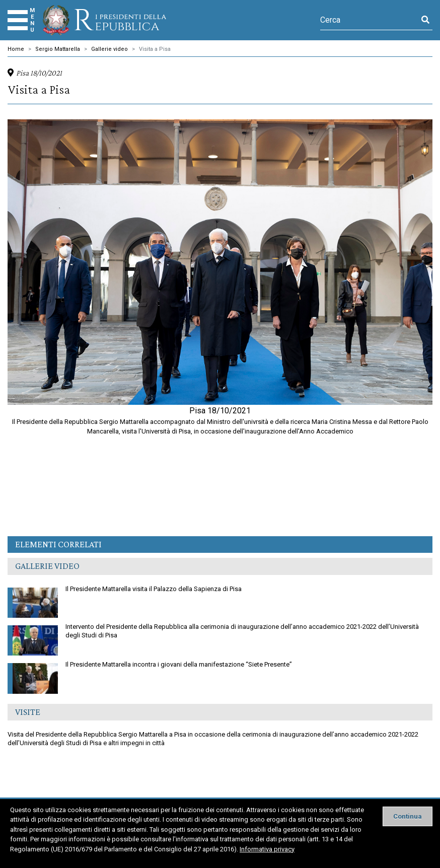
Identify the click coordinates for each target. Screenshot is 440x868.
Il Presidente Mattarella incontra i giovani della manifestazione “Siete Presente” (150, 666)
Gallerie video (109, 49)
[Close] (408, 816)
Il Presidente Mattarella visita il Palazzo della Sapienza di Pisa (125, 591)
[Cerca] (369, 20)
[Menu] (18, 20)
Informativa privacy (267, 849)
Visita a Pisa (155, 49)
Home (16, 49)
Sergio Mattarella (58, 49)
